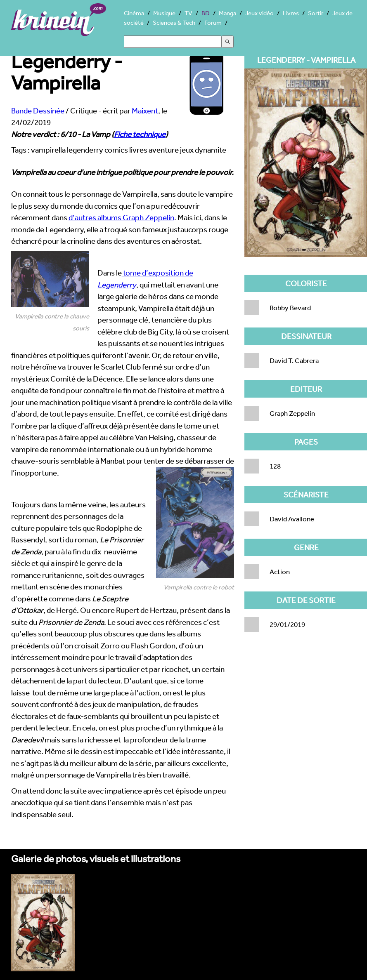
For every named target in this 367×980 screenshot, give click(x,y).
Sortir (316, 13)
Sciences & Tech (174, 22)
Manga (227, 13)
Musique (164, 13)
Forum (213, 22)
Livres (291, 13)
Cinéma (134, 13)
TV (188, 13)
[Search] (173, 42)
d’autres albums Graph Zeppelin (121, 217)
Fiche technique (140, 134)
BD (206, 13)
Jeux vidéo (259, 13)
